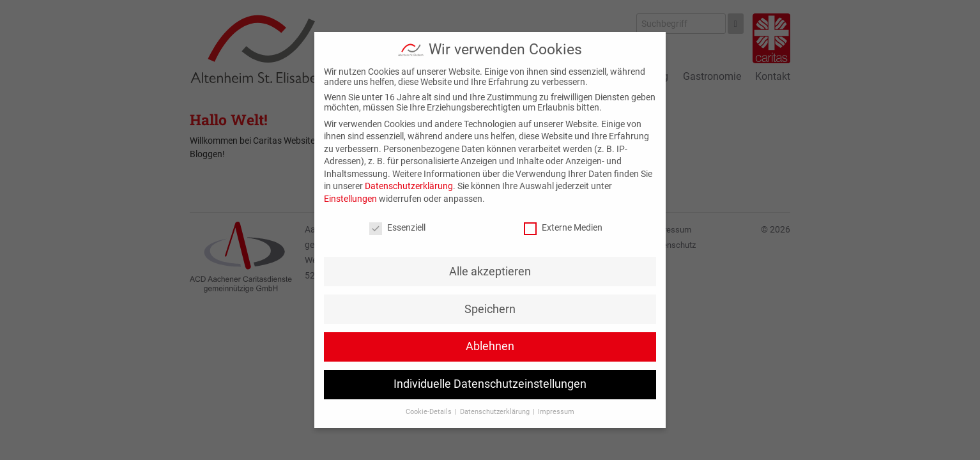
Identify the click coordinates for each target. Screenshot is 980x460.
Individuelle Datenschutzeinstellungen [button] (490, 384)
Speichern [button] (490, 309)
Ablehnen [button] (490, 346)
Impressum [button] (556, 412)
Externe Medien (563, 227)
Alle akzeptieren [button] (490, 272)
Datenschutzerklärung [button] (496, 412)
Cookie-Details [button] (430, 412)
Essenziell (397, 227)
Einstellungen (350, 199)
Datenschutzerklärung (409, 186)
